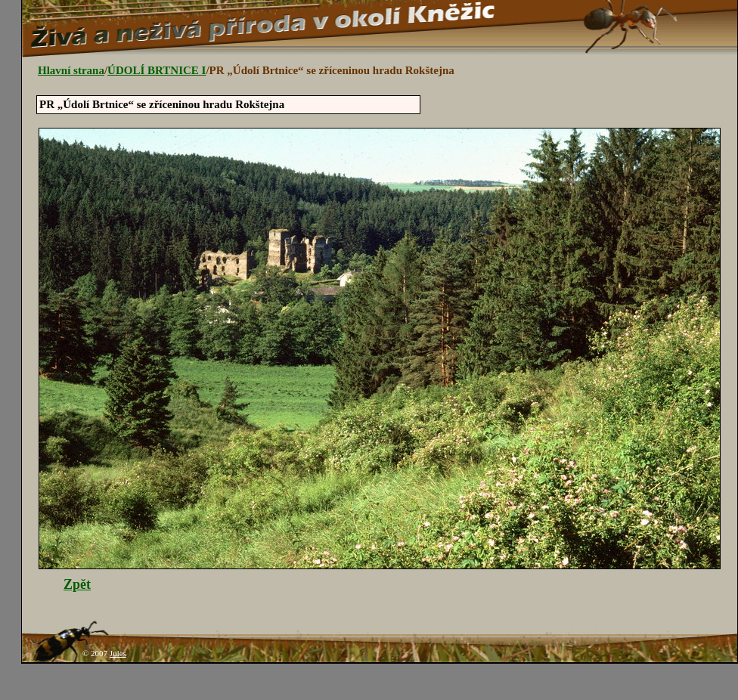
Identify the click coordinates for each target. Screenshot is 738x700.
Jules (118, 653)
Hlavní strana (71, 70)
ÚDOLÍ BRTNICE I (157, 70)
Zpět (77, 584)
